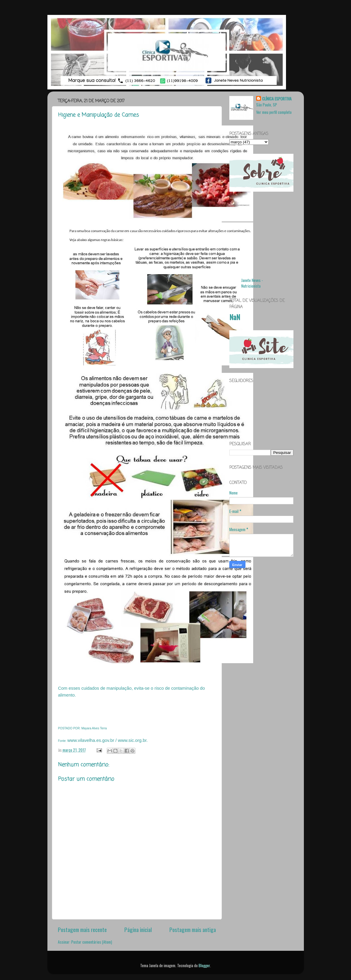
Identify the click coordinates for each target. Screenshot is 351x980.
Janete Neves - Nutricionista (252, 283)
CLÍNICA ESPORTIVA (277, 99)
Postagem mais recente (82, 929)
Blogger (204, 965)
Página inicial (138, 929)
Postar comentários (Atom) (92, 942)
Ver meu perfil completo (274, 112)
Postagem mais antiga (193, 929)
